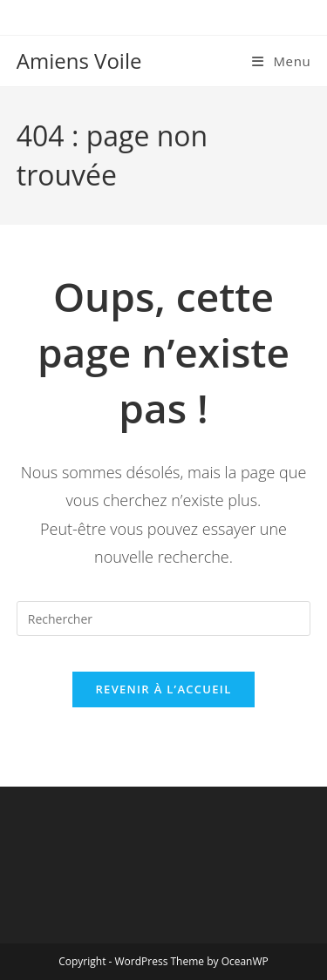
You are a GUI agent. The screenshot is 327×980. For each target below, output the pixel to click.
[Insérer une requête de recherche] (164, 618)
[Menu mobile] (281, 61)
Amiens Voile (79, 61)
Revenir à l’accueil (163, 689)
